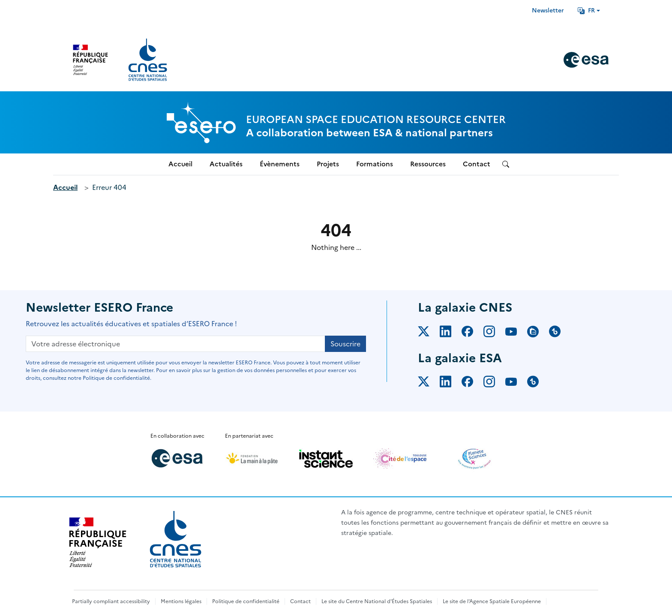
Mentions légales (181, 601)
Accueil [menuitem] (180, 164)
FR (586, 11)
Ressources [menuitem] (428, 164)
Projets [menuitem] (328, 164)
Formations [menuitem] (375, 164)
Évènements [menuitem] (280, 164)
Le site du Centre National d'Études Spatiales (377, 601)
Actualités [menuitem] (226, 164)
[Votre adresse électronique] (175, 344)
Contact (300, 601)
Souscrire (345, 344)
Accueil (65, 187)
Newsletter (548, 11)
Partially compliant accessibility (111, 601)
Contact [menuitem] (477, 164)
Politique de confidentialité (246, 601)
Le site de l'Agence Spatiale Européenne (492, 601)
